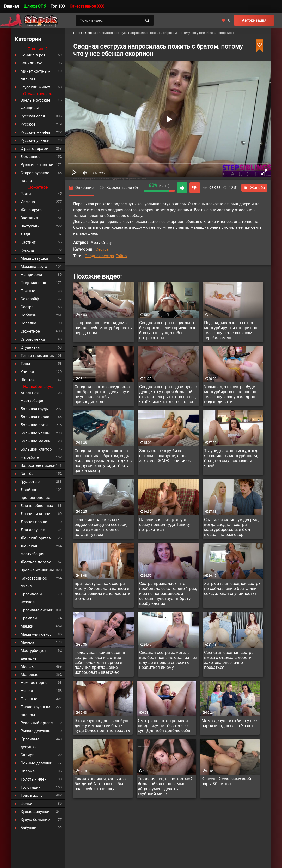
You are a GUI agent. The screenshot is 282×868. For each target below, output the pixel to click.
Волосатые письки (38, 465)
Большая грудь (34, 409)
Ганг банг (29, 474)
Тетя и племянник (37, 356)
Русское (28, 124)
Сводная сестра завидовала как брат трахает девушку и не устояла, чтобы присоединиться (102, 394)
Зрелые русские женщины (35, 104)
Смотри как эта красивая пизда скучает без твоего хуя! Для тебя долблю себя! (165, 726)
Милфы (28, 666)
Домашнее (30, 157)
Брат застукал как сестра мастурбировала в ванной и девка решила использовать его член (103, 591)
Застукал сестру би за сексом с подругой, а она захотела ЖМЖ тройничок (165, 456)
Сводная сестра (99, 256)
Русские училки (35, 140)
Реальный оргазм (37, 723)
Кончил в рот (33, 55)
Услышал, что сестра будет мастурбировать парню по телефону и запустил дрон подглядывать (231, 394)
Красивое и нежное (31, 598)
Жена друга (31, 210)
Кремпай (29, 618)
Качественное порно (34, 582)
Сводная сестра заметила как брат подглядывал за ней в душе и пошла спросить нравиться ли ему (168, 660)
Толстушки (31, 787)
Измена (28, 202)
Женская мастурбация (32, 550)
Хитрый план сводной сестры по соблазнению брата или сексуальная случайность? (233, 589)
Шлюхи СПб (35, 6)
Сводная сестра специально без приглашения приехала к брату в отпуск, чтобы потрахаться (167, 330)
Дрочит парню (34, 522)
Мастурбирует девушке (33, 654)
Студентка (30, 347)
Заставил (29, 218)
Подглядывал (33, 283)
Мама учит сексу (36, 634)
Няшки (27, 691)
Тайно (121, 256)
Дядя (25, 234)
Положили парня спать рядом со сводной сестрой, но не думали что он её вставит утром (101, 527)
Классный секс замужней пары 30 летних (226, 781)
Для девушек (33, 530)
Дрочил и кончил (37, 514)
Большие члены (35, 433)
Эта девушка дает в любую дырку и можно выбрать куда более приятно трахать (102, 726)
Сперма (28, 771)
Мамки (27, 626)
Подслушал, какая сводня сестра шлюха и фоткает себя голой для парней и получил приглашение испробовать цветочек (100, 662)
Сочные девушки (36, 763)
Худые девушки (35, 812)
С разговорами (35, 149)
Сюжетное (30, 331)
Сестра (102, 249)
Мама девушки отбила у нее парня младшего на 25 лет (229, 723)
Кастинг (28, 242)
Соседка (28, 323)
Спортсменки (33, 339)
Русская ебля (33, 116)
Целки (26, 804)
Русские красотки (37, 165)
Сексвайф (30, 299)
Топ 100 (58, 6)
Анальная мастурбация (32, 397)
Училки (27, 372)
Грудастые (30, 482)
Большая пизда (35, 417)
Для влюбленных (37, 506)
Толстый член (34, 779)
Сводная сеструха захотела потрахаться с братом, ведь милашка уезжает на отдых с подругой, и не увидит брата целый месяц (103, 461)
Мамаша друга (34, 267)
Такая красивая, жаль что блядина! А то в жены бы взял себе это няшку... (100, 784)
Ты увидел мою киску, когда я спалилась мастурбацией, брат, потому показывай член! (232, 458)
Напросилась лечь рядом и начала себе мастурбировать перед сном (103, 328)
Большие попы (35, 425)
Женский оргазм (36, 538)
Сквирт (27, 755)
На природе (31, 275)
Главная (11, 6)
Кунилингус (31, 63)
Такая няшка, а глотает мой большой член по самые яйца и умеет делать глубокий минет (165, 786)
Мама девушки (34, 258)
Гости (26, 194)
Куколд (27, 250)
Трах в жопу (32, 795)
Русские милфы (35, 132)
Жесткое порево (36, 562)
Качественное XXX (87, 6)
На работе (30, 457)
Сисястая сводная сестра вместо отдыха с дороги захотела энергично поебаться (229, 660)
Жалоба (254, 188)
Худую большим (35, 820)
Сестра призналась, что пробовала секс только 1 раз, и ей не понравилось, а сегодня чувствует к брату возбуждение (168, 594)
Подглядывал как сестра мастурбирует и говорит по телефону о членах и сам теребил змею (231, 330)
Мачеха (27, 642)
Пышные (29, 699)
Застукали (30, 226)
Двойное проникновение (35, 494)
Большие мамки (36, 441)
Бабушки (29, 828)
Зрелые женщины (37, 570)
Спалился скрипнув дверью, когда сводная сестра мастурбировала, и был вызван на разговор (232, 527)
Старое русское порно (35, 177)
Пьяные (28, 291)
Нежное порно (34, 683)
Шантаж (28, 380)
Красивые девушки (30, 743)
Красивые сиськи (37, 610)
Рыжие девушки (36, 731)
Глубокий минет (35, 87)
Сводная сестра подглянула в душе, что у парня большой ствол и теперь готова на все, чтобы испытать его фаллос (168, 394)
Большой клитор (36, 449)
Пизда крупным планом (35, 711)
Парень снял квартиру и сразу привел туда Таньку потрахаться (165, 525)
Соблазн (29, 315)
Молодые (29, 675)
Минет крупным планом (35, 75)
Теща (25, 364)
